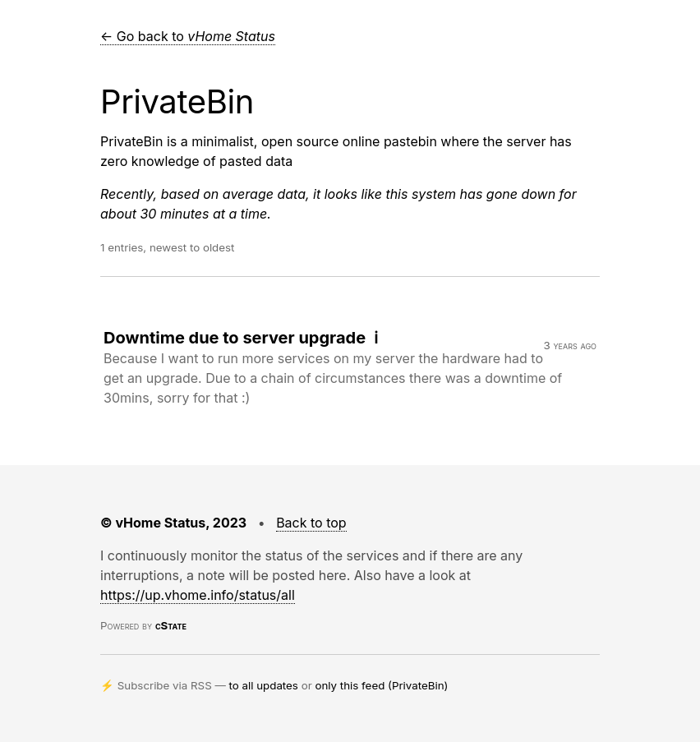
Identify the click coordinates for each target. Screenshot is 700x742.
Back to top (311, 523)
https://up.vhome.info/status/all (198, 595)
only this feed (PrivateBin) (381, 685)
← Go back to (188, 36)
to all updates (264, 685)
